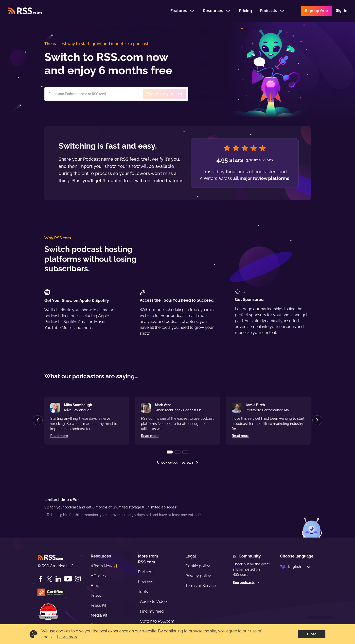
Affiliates (98, 576)
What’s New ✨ (104, 566)
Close (312, 634)
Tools (143, 592)
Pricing (245, 11)
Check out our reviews (178, 462)
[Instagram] (78, 579)
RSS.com (240, 574)
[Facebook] (40, 579)
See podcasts (246, 583)
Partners (146, 572)
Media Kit (99, 615)
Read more (59, 436)
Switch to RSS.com (157, 621)
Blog (95, 586)
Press (96, 596)
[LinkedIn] (58, 579)
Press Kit (98, 605)
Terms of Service (201, 586)
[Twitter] (49, 579)
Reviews (146, 582)
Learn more (68, 637)
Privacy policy (198, 576)
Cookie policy (198, 566)
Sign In (342, 11)
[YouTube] (68, 579)
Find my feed (152, 611)
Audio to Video (153, 601)
